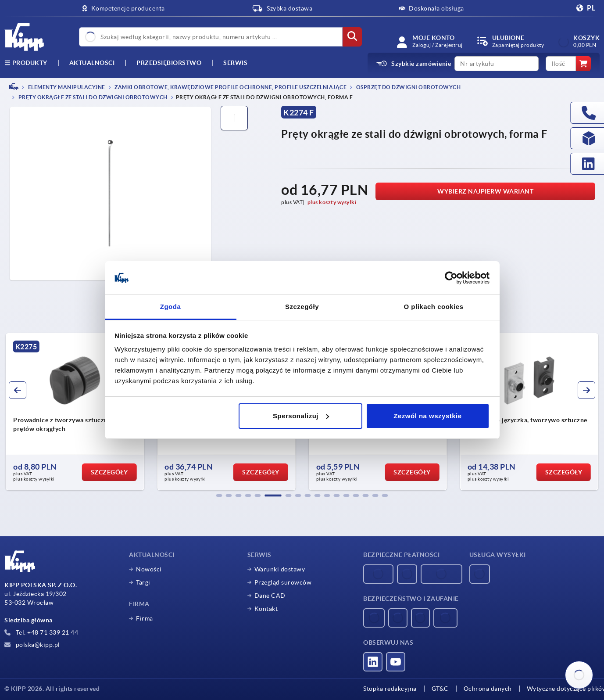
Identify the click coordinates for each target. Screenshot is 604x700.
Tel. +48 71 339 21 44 (41, 632)
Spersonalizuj (301, 416)
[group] (75, 412)
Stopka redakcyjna (390, 689)
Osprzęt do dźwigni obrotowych (408, 87)
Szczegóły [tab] (302, 307)
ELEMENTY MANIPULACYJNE (66, 87)
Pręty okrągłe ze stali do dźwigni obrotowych (92, 98)
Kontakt (266, 609)
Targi (143, 582)
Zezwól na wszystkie (427, 416)
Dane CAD (270, 596)
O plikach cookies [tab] (433, 307)
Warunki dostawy (280, 569)
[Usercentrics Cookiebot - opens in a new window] (451, 278)
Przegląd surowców (283, 582)
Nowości (149, 569)
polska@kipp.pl (32, 645)
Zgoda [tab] (171, 307)
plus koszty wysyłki (332, 202)
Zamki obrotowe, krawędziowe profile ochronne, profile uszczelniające (230, 87)
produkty (26, 63)
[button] (219, 495)
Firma (145, 618)
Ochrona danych (488, 689)
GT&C (440, 689)
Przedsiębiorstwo (169, 63)
